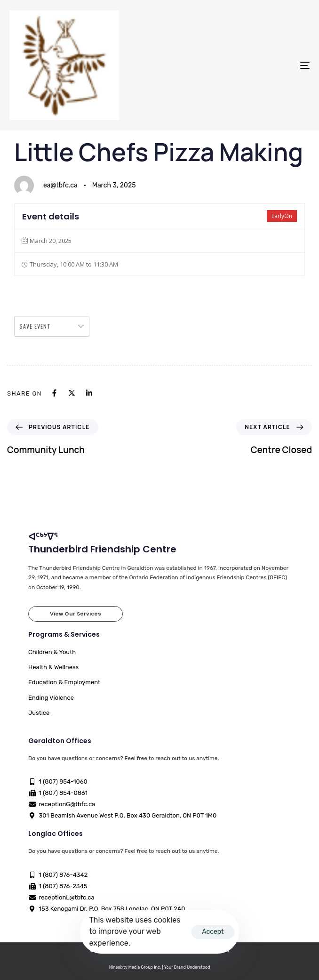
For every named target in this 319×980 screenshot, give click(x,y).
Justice (39, 713)
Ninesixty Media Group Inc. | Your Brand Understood (160, 967)
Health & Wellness (53, 667)
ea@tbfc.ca (60, 185)
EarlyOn (282, 216)
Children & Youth (52, 652)
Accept (213, 932)
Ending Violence (51, 698)
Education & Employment (64, 682)
